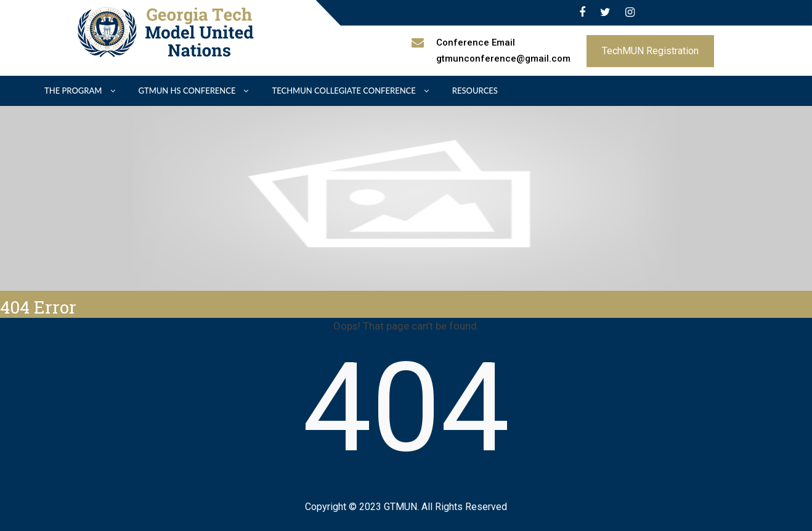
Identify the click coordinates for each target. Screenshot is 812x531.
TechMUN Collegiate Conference (343, 91)
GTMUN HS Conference (187, 91)
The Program (73, 91)
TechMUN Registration (650, 51)
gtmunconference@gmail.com (503, 59)
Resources (475, 91)
